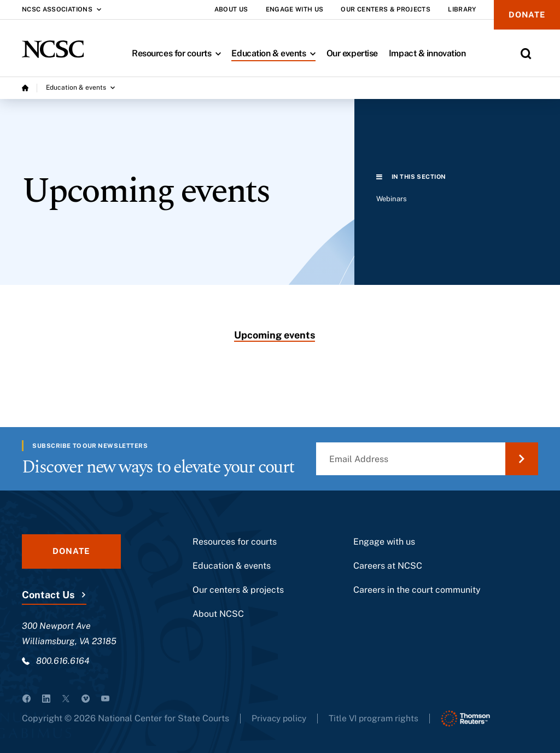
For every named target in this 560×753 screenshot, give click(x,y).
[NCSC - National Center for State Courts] (53, 49)
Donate (526, 15)
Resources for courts (179, 53)
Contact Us (48, 595)
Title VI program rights (378, 718)
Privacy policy (280, 718)
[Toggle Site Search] (526, 54)
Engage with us (384, 542)
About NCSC (218, 614)
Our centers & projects (238, 590)
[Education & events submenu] (80, 88)
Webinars (392, 199)
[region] (457, 204)
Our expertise (352, 53)
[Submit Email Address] (522, 459)
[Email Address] (427, 459)
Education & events (276, 53)
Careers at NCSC (388, 566)
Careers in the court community (417, 590)
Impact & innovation (427, 53)
